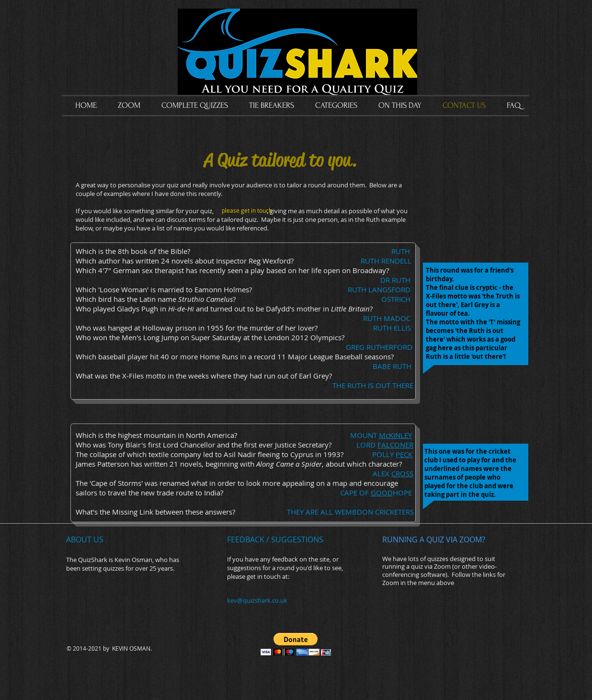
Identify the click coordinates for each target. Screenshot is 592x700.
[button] (296, 644)
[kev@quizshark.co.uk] (278, 601)
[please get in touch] (247, 211)
